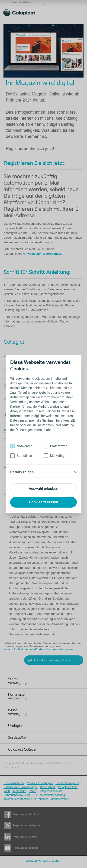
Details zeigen (22, 472)
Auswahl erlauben (43, 489)
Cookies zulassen (43, 502)
